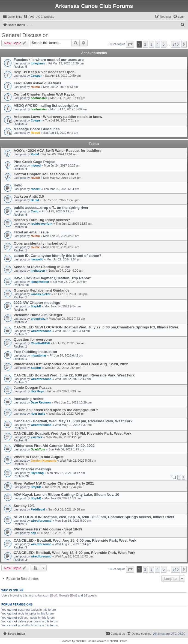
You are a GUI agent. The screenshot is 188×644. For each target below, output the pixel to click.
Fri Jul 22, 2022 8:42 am (69, 343)
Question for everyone (33, 339)
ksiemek (36, 437)
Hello (18, 185)
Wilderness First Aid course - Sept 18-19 (48, 529)
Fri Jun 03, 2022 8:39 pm (64, 391)
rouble (35, 87)
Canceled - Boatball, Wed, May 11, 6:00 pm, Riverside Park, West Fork (73, 421)
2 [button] (145, 44)
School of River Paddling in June (42, 267)
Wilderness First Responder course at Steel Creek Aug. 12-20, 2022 (71, 364)
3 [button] (151, 44)
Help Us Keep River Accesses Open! (45, 72)
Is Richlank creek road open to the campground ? (56, 410)
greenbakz (38, 319)
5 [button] (164, 44)
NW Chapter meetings (32, 469)
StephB (36, 306)
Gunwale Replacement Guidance (41, 290)
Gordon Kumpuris (43, 461)
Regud (35, 133)
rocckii (35, 189)
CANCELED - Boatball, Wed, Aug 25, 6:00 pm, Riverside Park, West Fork (75, 540)
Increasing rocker (29, 399)
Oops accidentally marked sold (40, 243)
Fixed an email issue (31, 232)
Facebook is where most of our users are (49, 60)
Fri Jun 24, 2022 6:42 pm (66, 355)
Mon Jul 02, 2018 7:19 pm (68, 98)
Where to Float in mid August (39, 457)
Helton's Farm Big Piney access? (42, 220)
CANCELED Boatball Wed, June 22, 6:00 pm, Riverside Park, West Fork (74, 375)
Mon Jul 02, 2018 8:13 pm (60, 87)
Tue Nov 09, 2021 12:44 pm (63, 487)
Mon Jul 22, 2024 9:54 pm (64, 259)
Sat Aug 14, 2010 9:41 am (61, 133)
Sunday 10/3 (24, 506)
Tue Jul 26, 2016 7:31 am (62, 120)
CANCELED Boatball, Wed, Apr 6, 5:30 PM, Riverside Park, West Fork (72, 433)
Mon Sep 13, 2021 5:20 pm (73, 521)
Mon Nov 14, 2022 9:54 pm (63, 306)
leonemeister (40, 282)
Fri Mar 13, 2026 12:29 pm (66, 63)
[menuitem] (29, 17)
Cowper (36, 76)
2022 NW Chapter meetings (37, 303)
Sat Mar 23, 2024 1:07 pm (70, 282)
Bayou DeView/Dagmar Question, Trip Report (52, 278)
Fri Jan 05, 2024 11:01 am (60, 154)
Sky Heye (37, 391)
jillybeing (37, 473)
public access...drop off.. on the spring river (51, 208)
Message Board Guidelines (37, 129)
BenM (35, 200)
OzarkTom (38, 449)
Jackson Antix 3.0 (29, 196)
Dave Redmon (41, 402)
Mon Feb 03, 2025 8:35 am (61, 247)
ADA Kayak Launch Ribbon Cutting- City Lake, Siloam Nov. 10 (66, 495)
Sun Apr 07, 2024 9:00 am (66, 271)
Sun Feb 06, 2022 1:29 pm (66, 449)
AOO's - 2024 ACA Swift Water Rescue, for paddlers (58, 151)
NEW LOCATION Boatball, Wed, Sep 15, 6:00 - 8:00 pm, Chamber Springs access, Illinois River (94, 517)
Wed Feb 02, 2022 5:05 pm (78, 461)
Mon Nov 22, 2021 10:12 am (66, 473)
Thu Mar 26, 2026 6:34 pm (61, 189)
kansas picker (41, 294)
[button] (130, 44)
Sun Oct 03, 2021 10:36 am (67, 509)
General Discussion (25, 35)
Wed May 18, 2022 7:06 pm (67, 414)
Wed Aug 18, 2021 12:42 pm (74, 556)
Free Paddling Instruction (35, 352)
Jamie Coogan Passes (33, 388)
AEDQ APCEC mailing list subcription (46, 106)
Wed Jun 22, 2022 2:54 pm (62, 368)
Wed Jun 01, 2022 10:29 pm (73, 402)
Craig (34, 211)
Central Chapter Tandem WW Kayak (44, 94)
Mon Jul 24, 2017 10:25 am (62, 165)
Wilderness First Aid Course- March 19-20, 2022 (54, 446)
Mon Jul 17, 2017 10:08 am (69, 109)
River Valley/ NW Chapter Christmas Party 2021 (54, 483)
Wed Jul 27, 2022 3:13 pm (72, 331)
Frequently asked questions (37, 83)
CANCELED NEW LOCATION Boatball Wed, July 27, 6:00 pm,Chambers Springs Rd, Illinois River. (96, 327)
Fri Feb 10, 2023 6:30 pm (71, 294)
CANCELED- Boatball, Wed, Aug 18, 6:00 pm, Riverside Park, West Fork (74, 553)
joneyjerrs (38, 63)
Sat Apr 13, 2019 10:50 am (63, 76)
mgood (36, 165)
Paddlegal (38, 509)
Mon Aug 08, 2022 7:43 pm (67, 319)
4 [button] (158, 44)
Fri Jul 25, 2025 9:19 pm (58, 211)
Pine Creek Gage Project (35, 162)
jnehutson (38, 271)
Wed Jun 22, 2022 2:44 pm (73, 379)
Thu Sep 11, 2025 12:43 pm (61, 200)
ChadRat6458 (40, 343)
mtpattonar (38, 355)
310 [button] (176, 44)
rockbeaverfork (41, 224)
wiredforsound (41, 331)
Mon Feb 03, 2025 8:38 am (61, 236)
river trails (38, 414)
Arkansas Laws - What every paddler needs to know (58, 117)
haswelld (37, 259)
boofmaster (39, 98)
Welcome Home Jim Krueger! (39, 315)
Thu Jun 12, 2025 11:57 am (74, 224)
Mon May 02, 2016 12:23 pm (62, 178)
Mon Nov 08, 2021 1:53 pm (63, 498)
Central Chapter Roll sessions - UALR (46, 174)
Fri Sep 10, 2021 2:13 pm (56, 533)
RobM (35, 154)
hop (33, 533)
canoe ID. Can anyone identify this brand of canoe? (57, 256)
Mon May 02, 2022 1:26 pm (64, 437)
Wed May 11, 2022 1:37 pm (73, 425)
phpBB (80, 641)
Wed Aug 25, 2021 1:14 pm (73, 544)
